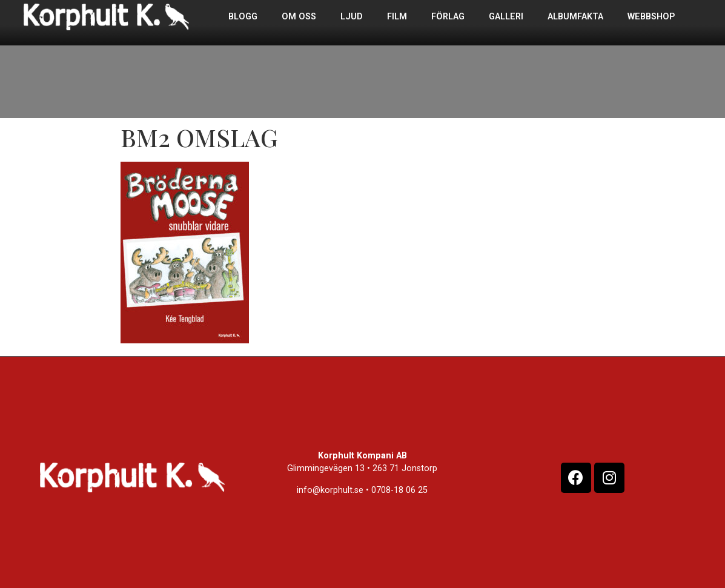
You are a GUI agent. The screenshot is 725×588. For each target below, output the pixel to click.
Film (397, 17)
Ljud (352, 17)
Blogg (243, 17)
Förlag (448, 17)
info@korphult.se (330, 490)
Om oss (299, 17)
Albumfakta (575, 17)
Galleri (506, 17)
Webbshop (651, 17)
